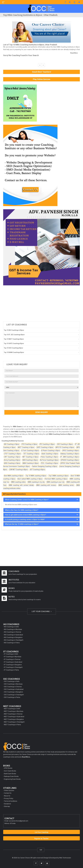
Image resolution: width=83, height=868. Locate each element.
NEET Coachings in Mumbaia (14, 711)
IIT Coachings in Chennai (12, 659)
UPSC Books (8, 768)
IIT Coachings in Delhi (11, 654)
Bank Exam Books (10, 774)
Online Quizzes (9, 790)
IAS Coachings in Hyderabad (13, 635)
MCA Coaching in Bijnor (12, 463)
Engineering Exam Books (12, 779)
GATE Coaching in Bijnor (45, 447)
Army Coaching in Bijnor (12, 460)
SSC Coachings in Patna (12, 697)
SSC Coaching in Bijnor (65, 444)
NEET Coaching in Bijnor (26, 447)
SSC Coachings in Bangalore (14, 692)
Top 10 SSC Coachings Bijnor (13, 348)
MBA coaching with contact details (21, 485)
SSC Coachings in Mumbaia (13, 684)
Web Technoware (65, 858)
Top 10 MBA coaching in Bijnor (36, 476)
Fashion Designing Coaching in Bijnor (45, 466)
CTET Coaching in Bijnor (13, 454)
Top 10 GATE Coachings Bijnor (14, 343)
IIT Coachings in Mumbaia (13, 657)
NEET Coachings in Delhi (12, 709)
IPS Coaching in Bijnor (47, 444)
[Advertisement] (41, 303)
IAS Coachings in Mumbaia (13, 629)
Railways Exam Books (11, 776)
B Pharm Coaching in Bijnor (51, 451)
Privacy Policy (9, 798)
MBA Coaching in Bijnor (31, 463)
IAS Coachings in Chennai (13, 632)
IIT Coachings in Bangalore (13, 665)
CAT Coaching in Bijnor (12, 457)
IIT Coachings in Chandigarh (13, 667)
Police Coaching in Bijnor (49, 457)
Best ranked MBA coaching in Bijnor (30, 479)
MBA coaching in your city (56, 482)
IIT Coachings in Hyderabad (13, 662)
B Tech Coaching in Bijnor (30, 451)
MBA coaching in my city (36, 482)
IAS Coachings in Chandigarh (14, 640)
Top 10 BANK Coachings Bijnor (14, 352)
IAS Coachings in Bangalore (13, 637)
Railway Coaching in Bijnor (70, 454)
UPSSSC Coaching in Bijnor (70, 460)
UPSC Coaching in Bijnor (71, 451)
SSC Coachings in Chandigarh (14, 695)
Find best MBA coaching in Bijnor (56, 479)
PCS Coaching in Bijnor (30, 444)
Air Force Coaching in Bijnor (49, 460)
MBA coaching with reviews (46, 485)
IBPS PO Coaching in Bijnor (65, 447)
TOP (41, 850)
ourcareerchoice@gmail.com (19, 821)
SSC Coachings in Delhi (12, 681)
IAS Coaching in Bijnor (12, 444)
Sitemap (7, 806)
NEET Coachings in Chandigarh (14, 722)
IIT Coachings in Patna (11, 670)
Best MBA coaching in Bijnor (14, 476)
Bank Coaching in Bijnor (50, 454)
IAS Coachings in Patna (12, 643)
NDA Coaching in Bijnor (30, 460)
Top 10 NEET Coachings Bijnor (14, 339)
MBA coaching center (66, 485)
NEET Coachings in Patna (12, 725)
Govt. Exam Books (10, 771)
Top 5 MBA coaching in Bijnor (59, 476)
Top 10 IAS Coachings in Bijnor (14, 330)
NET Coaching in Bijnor (30, 457)
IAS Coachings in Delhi (11, 627)
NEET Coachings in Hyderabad (14, 717)
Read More (74, 53)
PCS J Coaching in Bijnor (50, 463)
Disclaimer (8, 804)
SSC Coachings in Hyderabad (14, 689)
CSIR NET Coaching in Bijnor (19, 470)
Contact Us (8, 793)
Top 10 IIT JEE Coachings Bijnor (14, 335)
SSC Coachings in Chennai (13, 687)
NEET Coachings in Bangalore (14, 719)
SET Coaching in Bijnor (38, 470)
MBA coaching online (18, 482)
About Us (7, 796)
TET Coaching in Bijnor (31, 454)
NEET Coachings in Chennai (13, 714)
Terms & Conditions (11, 801)
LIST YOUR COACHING (42, 611)
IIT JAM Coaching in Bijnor (70, 457)
